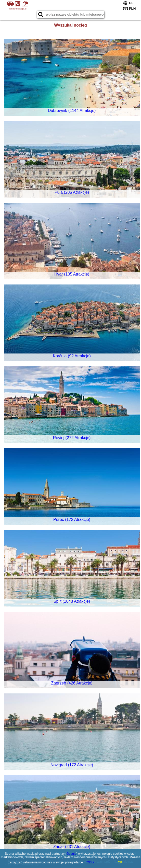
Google (71, 854)
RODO (89, 862)
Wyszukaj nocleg (70, 25)
